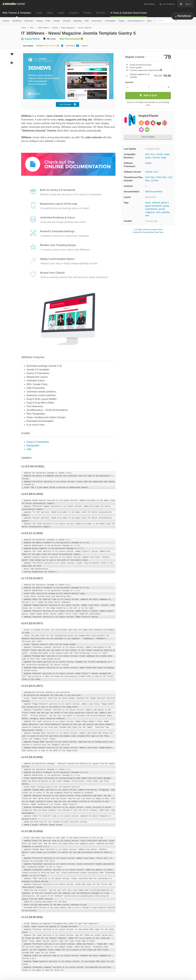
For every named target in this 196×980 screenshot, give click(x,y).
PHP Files (150, 177)
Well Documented (154, 192)
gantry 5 (165, 203)
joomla (162, 209)
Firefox (160, 154)
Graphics (74, 13)
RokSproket (33, 446)
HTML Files (161, 177)
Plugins (122, 21)
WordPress (17, 21)
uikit (147, 215)
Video (50, 13)
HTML (48, 21)
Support (85, 46)
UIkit (29, 449)
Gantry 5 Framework (38, 442)
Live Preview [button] (65, 104)
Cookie (60, 976)
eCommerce (97, 21)
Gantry (148, 163)
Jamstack (67, 21)
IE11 (153, 154)
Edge (164, 158)
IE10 (147, 154)
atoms (148, 203)
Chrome (156, 158)
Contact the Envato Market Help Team (148, 232)
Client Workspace (135, 21)
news (158, 212)
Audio (61, 13)
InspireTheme (32, 39)
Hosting (39, 21)
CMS (87, 21)
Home (24, 28)
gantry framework (153, 206)
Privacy (74, 976)
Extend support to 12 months (150, 76)
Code (39, 13)
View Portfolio (148, 137)
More (149, 21)
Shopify (57, 21)
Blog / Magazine (68, 28)
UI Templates (110, 21)
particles (166, 212)
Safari (167, 154)
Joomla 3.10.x (152, 172)
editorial (156, 203)
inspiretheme (151, 209)
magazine (150, 212)
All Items (6, 21)
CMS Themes (43, 28)
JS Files (155, 181)
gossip (166, 206)
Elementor (29, 21)
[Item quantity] (148, 87)
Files (32, 28)
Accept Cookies (126, 973)
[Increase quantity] (169, 87)
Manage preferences (171, 973)
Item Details (28, 46)
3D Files (101, 13)
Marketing (78, 21)
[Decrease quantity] (128, 87)
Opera (148, 158)
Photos (88, 13)
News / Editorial (85, 28)
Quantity (129, 82)
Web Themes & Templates (17, 13)
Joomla (55, 28)
